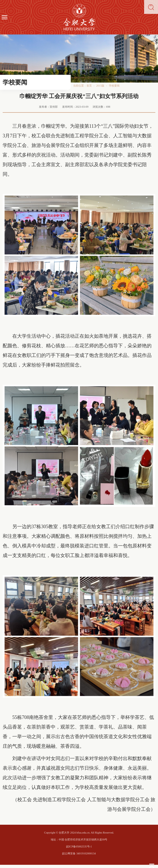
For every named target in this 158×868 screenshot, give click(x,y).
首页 (89, 86)
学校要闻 (114, 86)
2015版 (100, 86)
